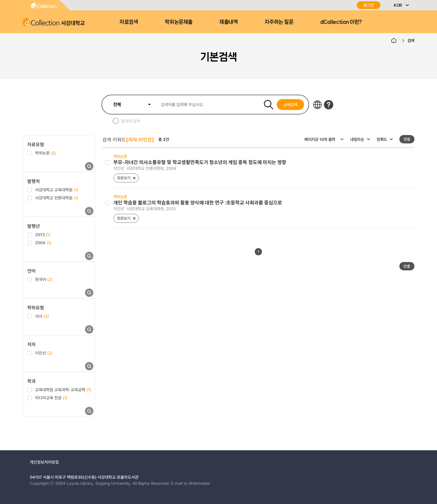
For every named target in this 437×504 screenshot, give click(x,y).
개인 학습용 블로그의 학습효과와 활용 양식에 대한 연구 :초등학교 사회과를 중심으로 (198, 203)
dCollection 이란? (341, 22)
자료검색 (129, 22)
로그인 (369, 5)
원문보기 (124, 178)
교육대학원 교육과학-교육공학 (63, 390)
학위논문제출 (179, 22)
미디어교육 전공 (51, 398)
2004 (43, 243)
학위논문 (46, 153)
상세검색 (291, 104)
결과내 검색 (131, 121)
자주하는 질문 (279, 22)
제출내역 (229, 22)
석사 (42, 316)
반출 (407, 266)
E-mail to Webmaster (190, 483)
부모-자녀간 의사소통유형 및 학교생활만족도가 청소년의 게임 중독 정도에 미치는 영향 (200, 162)
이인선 (44, 353)
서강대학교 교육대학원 (57, 190)
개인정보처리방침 (44, 462)
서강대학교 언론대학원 (57, 198)
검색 (411, 40)
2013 (43, 234)
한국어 (44, 279)
